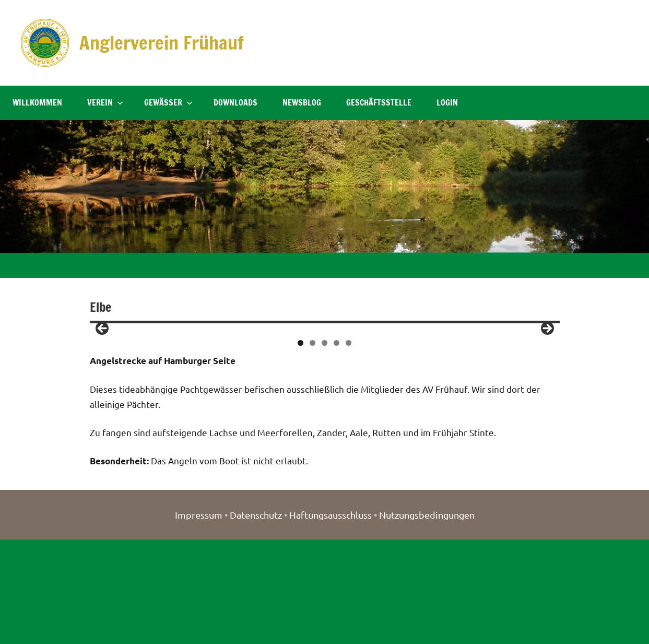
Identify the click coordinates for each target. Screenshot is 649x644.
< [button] (103, 381)
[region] (325, 384)
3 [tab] (324, 447)
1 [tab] (300, 447)
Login (447, 102)
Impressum (199, 619)
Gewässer (168, 102)
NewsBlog (302, 102)
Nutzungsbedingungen (427, 619)
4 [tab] (337, 447)
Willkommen (37, 102)
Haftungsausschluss (331, 619)
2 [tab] (312, 447)
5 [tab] (349, 447)
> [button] (547, 381)
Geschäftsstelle (379, 102)
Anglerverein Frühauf (163, 43)
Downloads (235, 102)
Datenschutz (256, 619)
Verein (105, 102)
